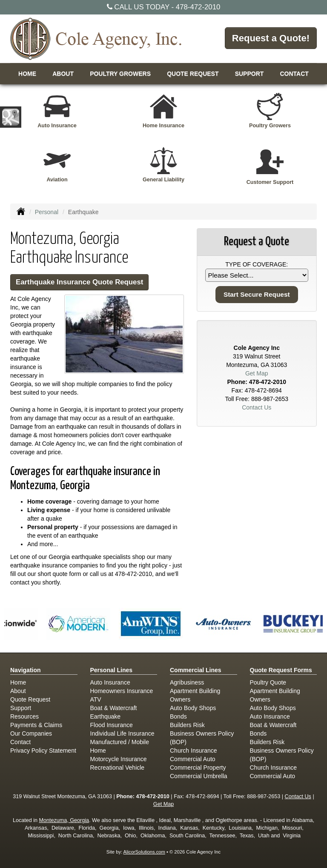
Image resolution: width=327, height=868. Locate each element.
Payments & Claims (36, 725)
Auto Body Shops (193, 708)
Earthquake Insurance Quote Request (79, 282)
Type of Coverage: (257, 264)
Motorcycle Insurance (119, 759)
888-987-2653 (270, 399)
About (63, 74)
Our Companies (31, 733)
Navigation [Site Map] (26, 670)
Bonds (178, 716)
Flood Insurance (112, 725)
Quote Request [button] (193, 74)
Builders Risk (187, 725)
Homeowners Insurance (122, 691)
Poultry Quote (268, 682)
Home (27, 74)
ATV (96, 699)
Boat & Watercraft (114, 708)
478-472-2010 (198, 7)
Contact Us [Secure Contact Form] (257, 407)
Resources (24, 716)
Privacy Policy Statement (43, 751)
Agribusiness (187, 682)
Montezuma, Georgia (64, 820)
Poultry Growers (120, 74)
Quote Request (30, 699)
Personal (47, 212)
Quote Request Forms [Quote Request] (281, 670)
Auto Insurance (110, 682)
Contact (294, 74)
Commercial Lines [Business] (196, 670)
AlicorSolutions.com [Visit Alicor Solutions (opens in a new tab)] (144, 852)
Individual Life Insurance (122, 733)
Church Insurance (194, 751)
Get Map (257, 373)
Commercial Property (198, 768)
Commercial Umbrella (199, 776)
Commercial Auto (193, 759)
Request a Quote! (271, 38)
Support (21, 708)
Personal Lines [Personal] (112, 670)
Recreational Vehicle (118, 768)
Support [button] (250, 74)
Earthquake (106, 716)
